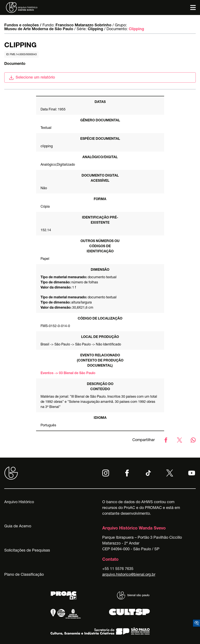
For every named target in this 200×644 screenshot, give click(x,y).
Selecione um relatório (32, 78)
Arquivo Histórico (19, 502)
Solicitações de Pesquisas (27, 551)
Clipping (95, 29)
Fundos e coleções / (23, 25)
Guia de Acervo (18, 527)
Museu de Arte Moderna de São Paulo (39, 29)
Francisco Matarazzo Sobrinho (83, 25)
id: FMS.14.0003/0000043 (21, 55)
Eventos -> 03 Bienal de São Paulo (68, 373)
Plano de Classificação (24, 575)
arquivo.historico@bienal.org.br (129, 575)
